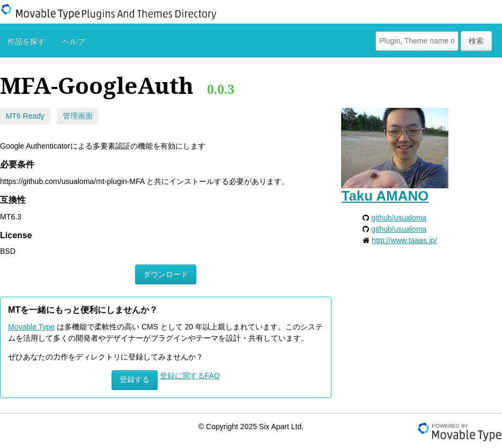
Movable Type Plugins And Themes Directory (115, 12)
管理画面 (78, 116)
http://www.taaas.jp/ (404, 240)
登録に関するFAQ (190, 376)
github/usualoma (399, 218)
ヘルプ (73, 41)
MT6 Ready (25, 116)
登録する (135, 379)
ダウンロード (166, 274)
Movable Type (31, 327)
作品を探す (26, 41)
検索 (476, 41)
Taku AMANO (385, 196)
